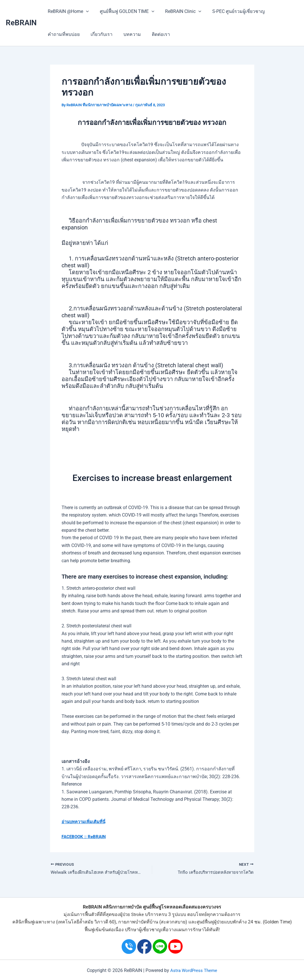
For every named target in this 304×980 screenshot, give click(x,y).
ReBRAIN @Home (67, 11)
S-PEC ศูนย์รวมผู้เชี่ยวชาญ (233, 11)
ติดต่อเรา (155, 34)
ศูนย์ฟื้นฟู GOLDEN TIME (125, 11)
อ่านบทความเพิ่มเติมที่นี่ (85, 822)
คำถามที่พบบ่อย (63, 34)
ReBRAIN (21, 23)
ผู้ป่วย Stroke (132, 914)
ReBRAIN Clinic (179, 11)
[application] (85, 11)
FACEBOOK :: (75, 837)
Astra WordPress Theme (194, 970)
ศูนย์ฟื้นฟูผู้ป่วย (210, 922)
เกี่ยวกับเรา (99, 34)
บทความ (128, 34)
